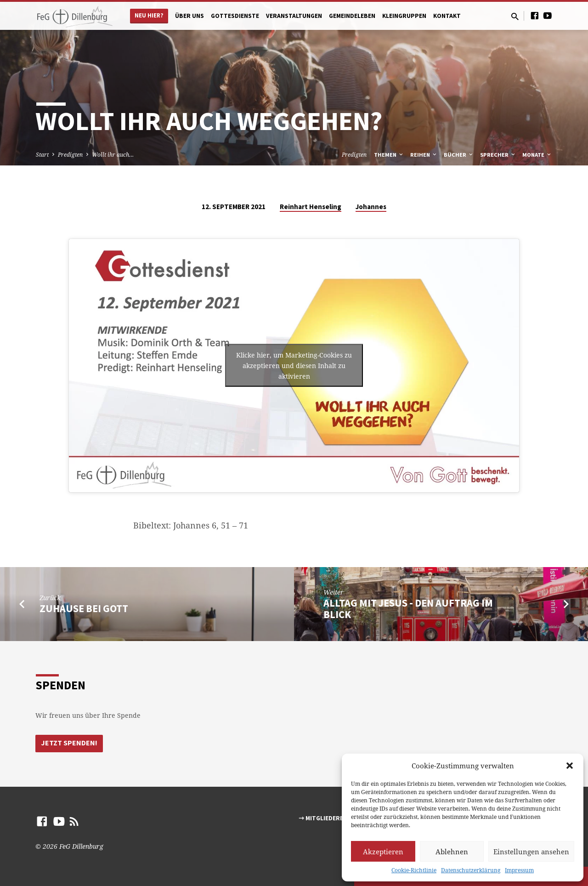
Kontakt (447, 16)
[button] (570, 766)
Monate (537, 155)
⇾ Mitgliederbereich (331, 818)
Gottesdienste (235, 16)
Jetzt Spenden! (69, 743)
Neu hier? (149, 15)
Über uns (189, 16)
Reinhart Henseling (311, 207)
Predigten (70, 155)
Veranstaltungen (294, 16)
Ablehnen (452, 852)
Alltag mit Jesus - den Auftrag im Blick (408, 609)
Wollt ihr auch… (113, 155)
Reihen (424, 155)
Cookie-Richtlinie (414, 870)
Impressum (519, 870)
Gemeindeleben (352, 16)
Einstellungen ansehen (531, 852)
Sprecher (498, 155)
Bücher (459, 155)
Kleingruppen (404, 16)
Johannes (371, 207)
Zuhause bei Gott (84, 608)
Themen (389, 155)
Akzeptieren (383, 852)
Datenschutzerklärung (471, 870)
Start (42, 155)
